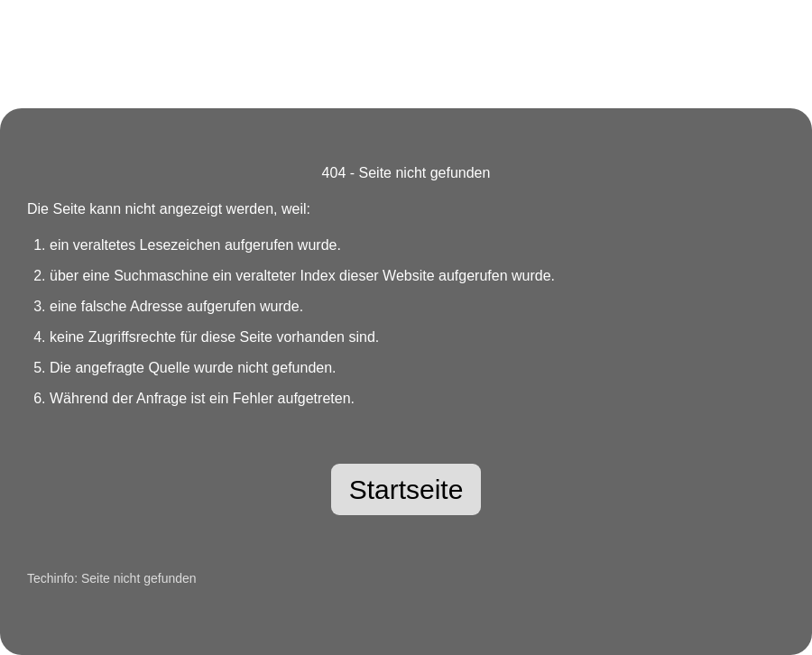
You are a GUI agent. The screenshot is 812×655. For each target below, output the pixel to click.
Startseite (406, 489)
